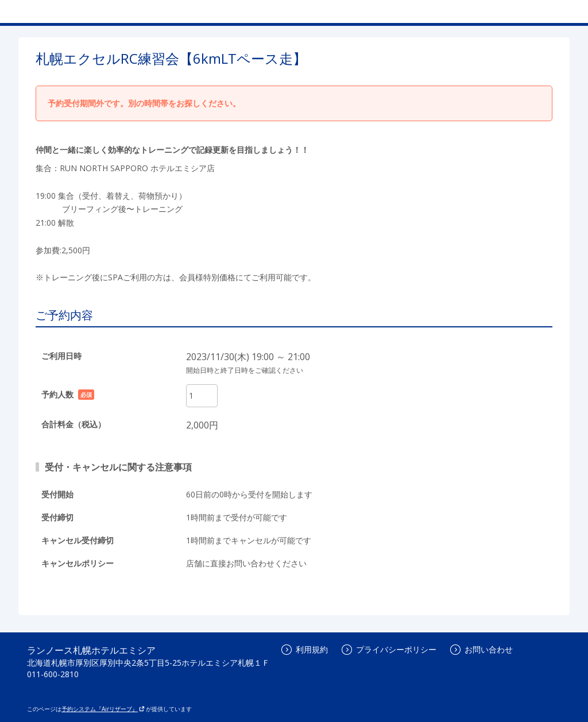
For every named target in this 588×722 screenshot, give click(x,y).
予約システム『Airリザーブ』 (103, 709)
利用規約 (305, 649)
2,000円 (202, 425)
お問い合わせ (481, 649)
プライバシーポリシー (389, 649)
